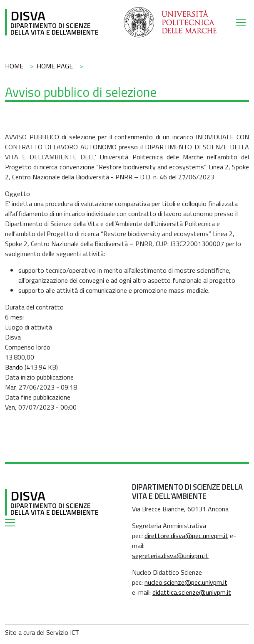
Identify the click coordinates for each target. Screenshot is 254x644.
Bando (14, 367)
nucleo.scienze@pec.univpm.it (186, 582)
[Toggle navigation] (242, 22)
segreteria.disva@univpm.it (170, 556)
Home (14, 66)
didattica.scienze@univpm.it (192, 592)
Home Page (55, 66)
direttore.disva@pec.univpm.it (186, 536)
